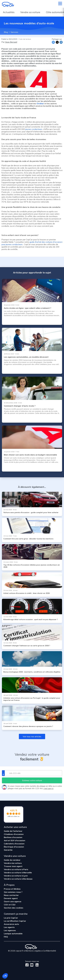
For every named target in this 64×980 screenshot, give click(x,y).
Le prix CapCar (11, 918)
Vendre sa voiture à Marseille (18, 873)
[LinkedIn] (36, 965)
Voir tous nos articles (32, 736)
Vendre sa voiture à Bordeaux (18, 879)
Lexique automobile (13, 934)
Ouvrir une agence (13, 901)
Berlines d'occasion (13, 837)
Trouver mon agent (13, 866)
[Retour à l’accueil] (8, 4)
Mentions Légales (33, 951)
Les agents (9, 927)
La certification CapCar (15, 921)
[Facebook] (27, 965)
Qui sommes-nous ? (13, 892)
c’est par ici (48, 788)
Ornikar (40, 103)
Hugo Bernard (11, 42)
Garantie (8, 850)
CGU (13, 905)
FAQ (6, 937)
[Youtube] (31, 965)
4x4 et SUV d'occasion (15, 840)
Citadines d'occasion (14, 834)
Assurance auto (11, 924)
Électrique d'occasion (14, 847)
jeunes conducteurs (34, 129)
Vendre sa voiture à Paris (16, 869)
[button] (5, 976)
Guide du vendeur (12, 860)
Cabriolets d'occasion (14, 844)
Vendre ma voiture (13, 863)
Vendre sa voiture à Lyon (16, 876)
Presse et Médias (12, 889)
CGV (6, 905)
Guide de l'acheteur (13, 831)
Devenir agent (11, 898)
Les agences (10, 930)
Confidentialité (49, 951)
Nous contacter (11, 895)
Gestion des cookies (14, 908)
